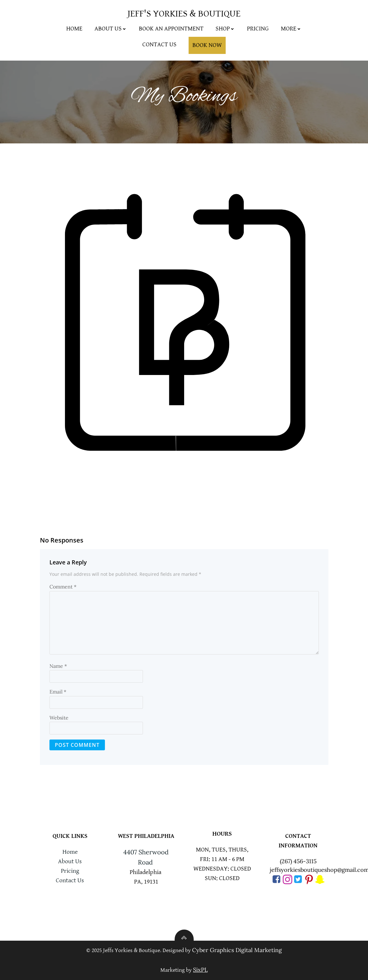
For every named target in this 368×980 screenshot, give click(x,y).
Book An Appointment (171, 29)
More (291, 29)
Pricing (258, 29)
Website (59, 718)
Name (58, 666)
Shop (225, 29)
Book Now (207, 45)
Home (74, 29)
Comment (63, 587)
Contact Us (159, 45)
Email (58, 692)
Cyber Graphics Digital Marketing (237, 950)
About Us (111, 29)
